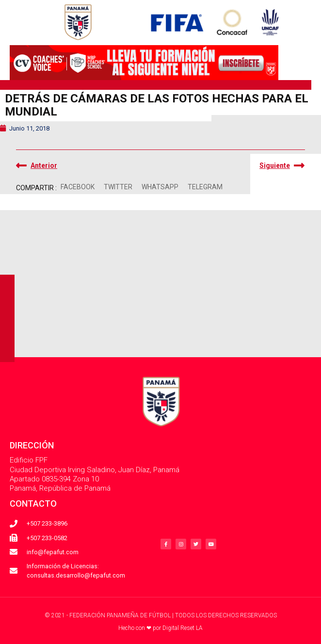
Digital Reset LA (183, 628)
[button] (77, 187)
